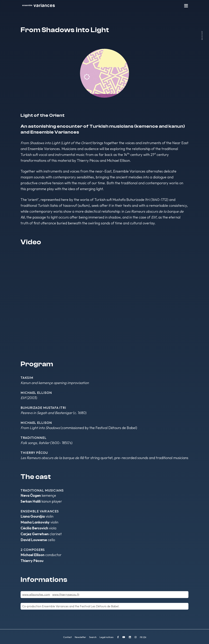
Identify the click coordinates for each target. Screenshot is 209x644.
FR (141, 637)
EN (145, 637)
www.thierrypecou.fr (66, 595)
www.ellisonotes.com (36, 595)
